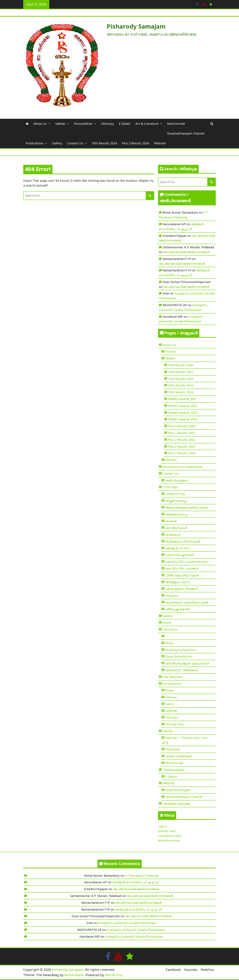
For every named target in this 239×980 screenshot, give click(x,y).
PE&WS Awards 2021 (182, 399)
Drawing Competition (181, 650)
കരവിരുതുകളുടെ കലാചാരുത (187, 663)
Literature (170, 629)
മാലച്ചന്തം (172, 595)
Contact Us (75, 143)
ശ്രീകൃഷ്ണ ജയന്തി (177, 609)
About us (40, 124)
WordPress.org (169, 840)
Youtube (191, 970)
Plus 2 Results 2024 (135, 143)
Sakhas (60, 124)
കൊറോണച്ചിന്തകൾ (180, 555)
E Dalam (125, 124)
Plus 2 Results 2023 (182, 446)
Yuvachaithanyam (178, 790)
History (171, 351)
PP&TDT (171, 460)
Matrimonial (176, 124)
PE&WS (170, 358)
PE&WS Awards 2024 (182, 419)
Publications (35, 143)
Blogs (169, 643)
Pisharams (173, 749)
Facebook (173, 970)
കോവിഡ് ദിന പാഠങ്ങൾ (182, 568)
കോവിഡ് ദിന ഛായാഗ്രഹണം (187, 562)
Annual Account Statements (183, 467)
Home (167, 623)
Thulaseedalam (174, 770)
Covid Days (170, 487)
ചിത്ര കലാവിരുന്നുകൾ (182, 575)
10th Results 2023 (181, 385)
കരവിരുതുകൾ (176, 528)
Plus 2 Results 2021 (182, 433)
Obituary (107, 124)
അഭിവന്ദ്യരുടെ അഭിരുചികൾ (186, 507)
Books (170, 690)
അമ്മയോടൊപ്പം (177, 514)
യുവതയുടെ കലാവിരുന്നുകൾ (187, 602)
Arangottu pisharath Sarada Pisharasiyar (127, 923)
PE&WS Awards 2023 (182, 413)
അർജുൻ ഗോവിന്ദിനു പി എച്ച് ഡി (136, 882)
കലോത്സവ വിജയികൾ (181, 670)
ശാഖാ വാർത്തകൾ (179, 756)
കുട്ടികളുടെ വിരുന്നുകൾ (183, 541)
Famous (171, 697)
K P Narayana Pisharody (142, 876)
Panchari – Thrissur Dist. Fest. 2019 (185, 740)
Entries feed (167, 831)
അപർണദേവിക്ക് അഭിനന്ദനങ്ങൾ (186, 252)
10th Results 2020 (181, 365)
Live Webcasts (173, 677)
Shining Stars (175, 724)
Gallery (57, 143)
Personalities (83, 124)
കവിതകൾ (173, 535)
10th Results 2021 (181, 372)
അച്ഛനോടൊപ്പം (176, 501)
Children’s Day (175, 494)
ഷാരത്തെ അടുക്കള (176, 804)
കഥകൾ (171, 521)
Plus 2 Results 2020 (182, 426)
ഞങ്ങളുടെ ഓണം (178, 582)
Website (160, 143)
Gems (169, 704)
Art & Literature (147, 124)
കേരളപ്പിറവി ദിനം (178, 548)
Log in (162, 826)
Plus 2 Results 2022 (182, 440)
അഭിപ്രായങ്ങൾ (177, 480)
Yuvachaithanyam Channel (186, 133)
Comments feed (169, 836)
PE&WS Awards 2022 (182, 406)
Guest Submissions (179, 656)
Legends (171, 711)
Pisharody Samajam (136, 26)
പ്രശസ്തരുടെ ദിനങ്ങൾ (181, 589)
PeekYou (207, 970)
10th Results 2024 (104, 143)
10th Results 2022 (181, 379)
